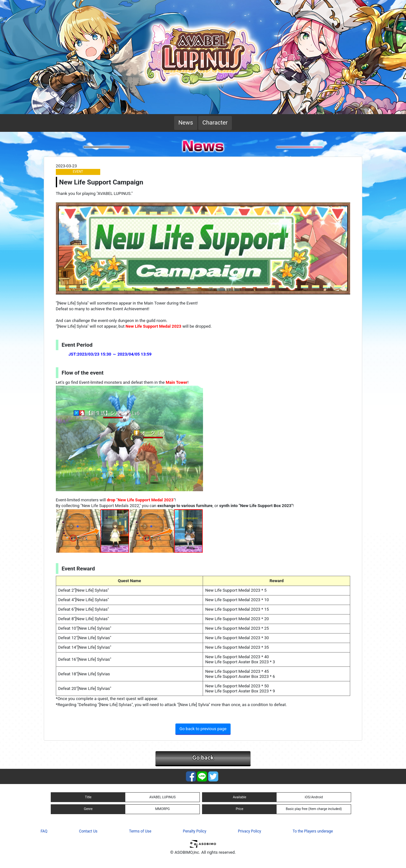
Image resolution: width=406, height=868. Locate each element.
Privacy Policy (249, 831)
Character (215, 123)
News (186, 123)
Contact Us (88, 831)
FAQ (44, 831)
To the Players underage (313, 831)
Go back (203, 758)
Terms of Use (140, 831)
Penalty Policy (195, 831)
